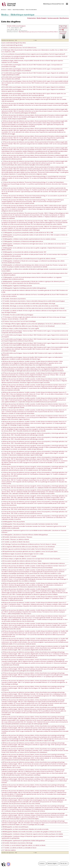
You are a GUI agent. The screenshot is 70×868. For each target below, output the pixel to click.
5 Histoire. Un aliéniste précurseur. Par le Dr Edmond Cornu (19, 48)
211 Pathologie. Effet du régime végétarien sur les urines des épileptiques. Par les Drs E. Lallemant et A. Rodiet (34, 324)
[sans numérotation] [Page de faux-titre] (14, 43)
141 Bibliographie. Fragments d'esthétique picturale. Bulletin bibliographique (24, 288)
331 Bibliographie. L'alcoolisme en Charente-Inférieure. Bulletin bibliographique (25, 535)
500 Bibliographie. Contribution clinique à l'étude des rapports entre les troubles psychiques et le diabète (32, 834)
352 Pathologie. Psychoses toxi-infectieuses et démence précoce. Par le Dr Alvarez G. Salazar (29, 544)
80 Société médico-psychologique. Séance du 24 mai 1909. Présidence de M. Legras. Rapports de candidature (33, 87)
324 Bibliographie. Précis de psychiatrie (13, 522)
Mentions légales (52, 863)
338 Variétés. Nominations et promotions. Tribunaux (17, 537)
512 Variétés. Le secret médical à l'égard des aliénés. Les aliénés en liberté (23, 845)
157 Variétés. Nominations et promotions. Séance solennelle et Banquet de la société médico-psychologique (33, 301)
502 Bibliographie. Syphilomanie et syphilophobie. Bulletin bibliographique (23, 841)
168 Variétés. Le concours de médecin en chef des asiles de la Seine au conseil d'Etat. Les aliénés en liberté (33, 308)
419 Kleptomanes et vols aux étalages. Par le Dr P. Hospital (19, 556)
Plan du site (63, 863)
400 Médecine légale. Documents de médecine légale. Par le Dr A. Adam (22, 554)
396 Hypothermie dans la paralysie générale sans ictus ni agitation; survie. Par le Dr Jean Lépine (30, 551)
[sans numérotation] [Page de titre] (12, 45)
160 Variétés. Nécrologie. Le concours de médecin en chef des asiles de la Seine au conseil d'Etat (30, 306)
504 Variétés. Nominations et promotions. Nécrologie (17, 843)
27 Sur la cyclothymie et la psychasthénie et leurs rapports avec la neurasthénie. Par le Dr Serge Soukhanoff (33, 54)
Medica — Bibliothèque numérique (18, 15)
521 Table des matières (9, 850)
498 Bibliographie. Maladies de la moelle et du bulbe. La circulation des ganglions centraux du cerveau (31, 832)
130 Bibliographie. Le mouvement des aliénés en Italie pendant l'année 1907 (24, 252)
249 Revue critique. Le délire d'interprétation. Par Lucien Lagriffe (20, 328)
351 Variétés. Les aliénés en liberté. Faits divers (16, 542)
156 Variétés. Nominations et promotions (14, 299)
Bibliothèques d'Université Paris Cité (54, 4)
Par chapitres (63, 28)
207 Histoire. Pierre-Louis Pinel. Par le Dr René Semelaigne (19, 321)
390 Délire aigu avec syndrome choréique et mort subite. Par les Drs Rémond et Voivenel (27, 549)
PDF (62, 30)
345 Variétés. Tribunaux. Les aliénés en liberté (15, 539)
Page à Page (63, 26)
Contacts (42, 863)
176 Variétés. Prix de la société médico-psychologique (17, 315)
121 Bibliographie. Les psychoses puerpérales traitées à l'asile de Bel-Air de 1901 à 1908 (27, 232)
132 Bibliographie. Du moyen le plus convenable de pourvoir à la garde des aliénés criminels (29, 258)
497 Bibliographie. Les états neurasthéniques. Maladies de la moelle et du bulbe (25, 829)
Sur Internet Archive (63, 33)
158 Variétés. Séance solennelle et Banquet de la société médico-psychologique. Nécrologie (28, 303)
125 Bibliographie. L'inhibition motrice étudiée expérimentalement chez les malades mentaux (29, 239)
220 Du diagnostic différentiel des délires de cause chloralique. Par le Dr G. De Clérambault (28, 326)
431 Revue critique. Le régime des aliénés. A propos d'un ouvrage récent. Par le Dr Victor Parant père (31, 559)
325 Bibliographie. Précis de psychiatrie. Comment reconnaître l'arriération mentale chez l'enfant (30, 524)
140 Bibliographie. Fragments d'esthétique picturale (17, 286)
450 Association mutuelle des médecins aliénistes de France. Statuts (22, 561)
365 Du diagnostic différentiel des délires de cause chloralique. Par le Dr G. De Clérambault (28, 547)
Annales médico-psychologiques (16, 26)
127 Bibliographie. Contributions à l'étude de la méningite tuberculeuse (22, 241)
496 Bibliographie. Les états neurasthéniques (15, 827)
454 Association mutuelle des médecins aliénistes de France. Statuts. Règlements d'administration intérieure (33, 563)
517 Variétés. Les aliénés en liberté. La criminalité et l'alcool (19, 848)
